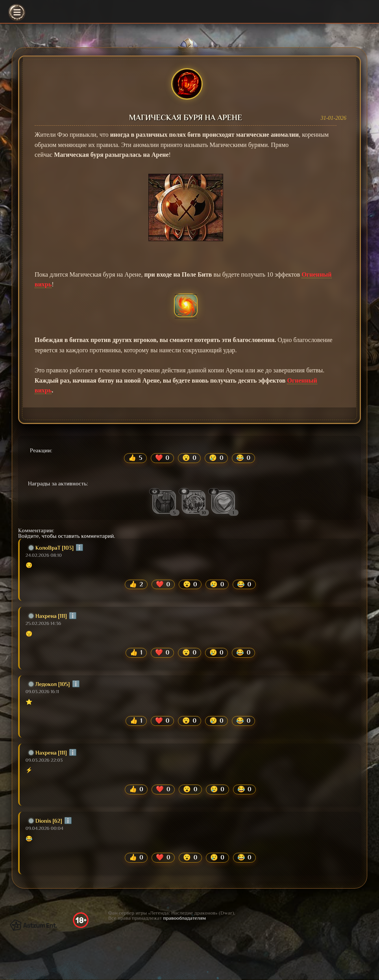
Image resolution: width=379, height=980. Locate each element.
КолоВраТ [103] (51, 548)
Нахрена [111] (48, 616)
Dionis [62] (45, 822)
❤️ (162, 458)
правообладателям (185, 919)
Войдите (29, 536)
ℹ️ (79, 548)
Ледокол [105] (49, 684)
